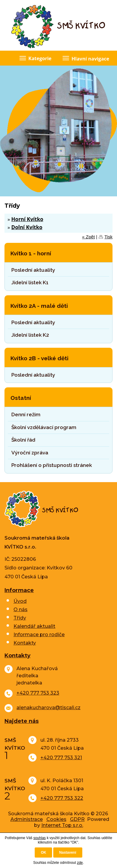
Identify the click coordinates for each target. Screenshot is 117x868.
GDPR (77, 819)
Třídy (20, 618)
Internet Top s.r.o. (62, 825)
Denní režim (26, 414)
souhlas (39, 838)
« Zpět (88, 237)
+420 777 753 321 (61, 758)
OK (43, 853)
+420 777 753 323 (38, 693)
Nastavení (68, 853)
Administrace (27, 819)
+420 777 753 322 (62, 798)
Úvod (20, 601)
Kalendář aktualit (34, 626)
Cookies (56, 819)
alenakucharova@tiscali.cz (48, 708)
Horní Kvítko (27, 219)
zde (80, 863)
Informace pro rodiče (39, 635)
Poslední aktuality (33, 270)
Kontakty (25, 643)
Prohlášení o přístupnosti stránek (52, 465)
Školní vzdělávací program (44, 427)
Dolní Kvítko (27, 227)
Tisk (108, 237)
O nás (20, 610)
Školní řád (23, 440)
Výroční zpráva (30, 453)
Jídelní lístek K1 (30, 282)
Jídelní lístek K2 (30, 335)
